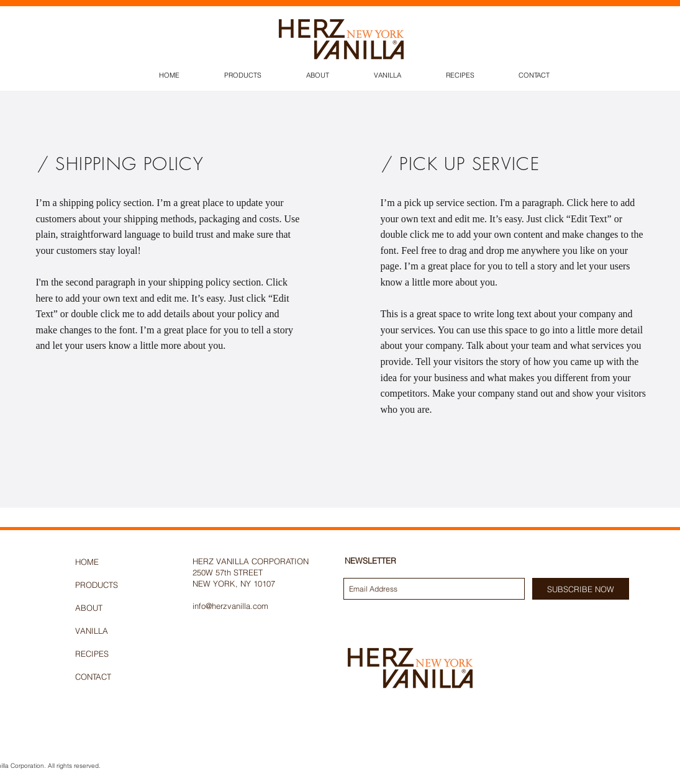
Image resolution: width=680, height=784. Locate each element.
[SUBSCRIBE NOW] (581, 589)
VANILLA (92, 631)
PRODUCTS (97, 585)
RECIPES (92, 654)
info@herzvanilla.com (230, 606)
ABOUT (89, 608)
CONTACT (93, 677)
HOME (87, 562)
